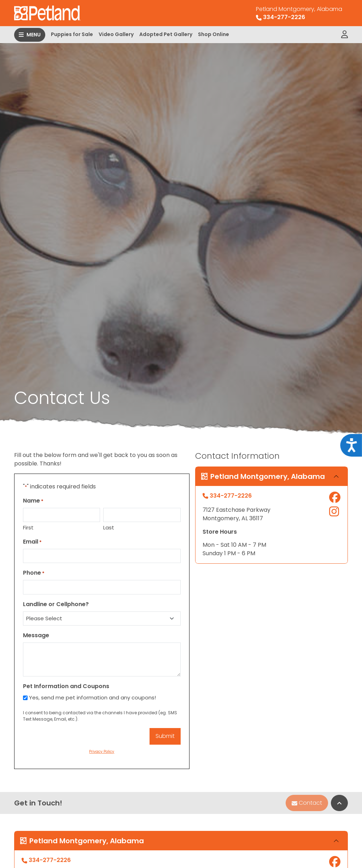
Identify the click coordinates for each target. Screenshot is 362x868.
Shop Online (214, 34)
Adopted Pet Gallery (166, 34)
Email (32, 542)
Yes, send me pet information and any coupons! (92, 697)
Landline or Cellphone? (56, 604)
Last (109, 527)
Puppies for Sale (72, 34)
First (28, 527)
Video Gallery (116, 34)
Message (36, 635)
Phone (34, 573)
